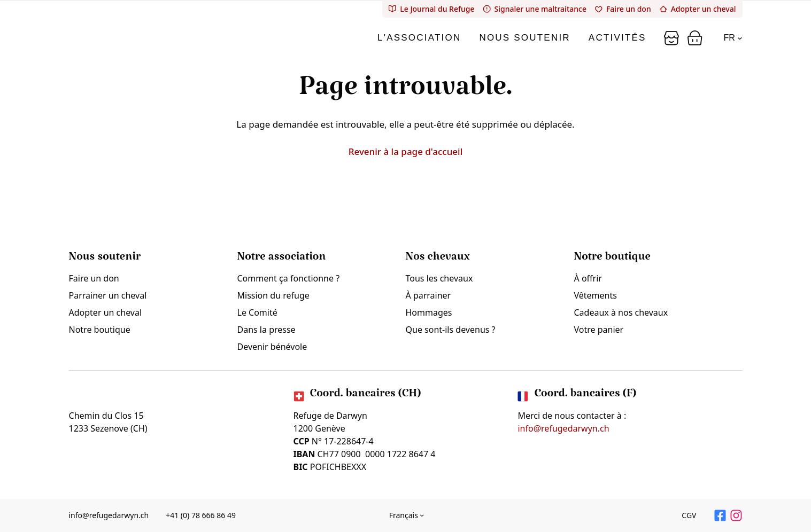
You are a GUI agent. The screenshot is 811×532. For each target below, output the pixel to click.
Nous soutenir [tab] (524, 38)
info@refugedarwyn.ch (563, 428)
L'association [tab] (419, 38)
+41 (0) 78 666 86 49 (201, 515)
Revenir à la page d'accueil (406, 151)
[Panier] (671, 38)
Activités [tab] (617, 38)
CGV (689, 515)
